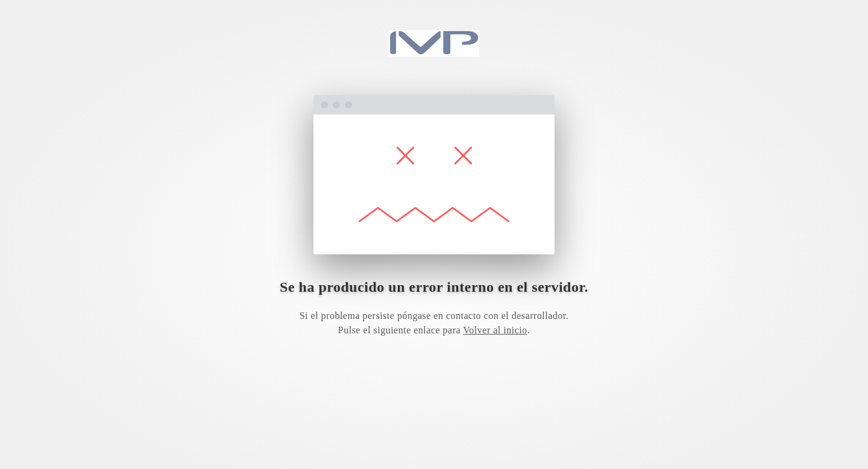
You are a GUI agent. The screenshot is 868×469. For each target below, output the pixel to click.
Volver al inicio (495, 330)
